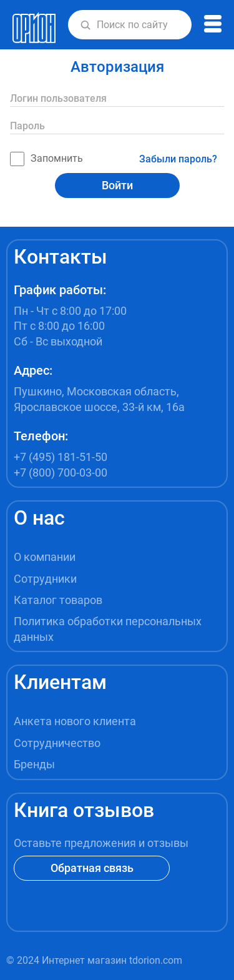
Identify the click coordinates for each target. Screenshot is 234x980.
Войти (117, 185)
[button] (85, 25)
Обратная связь (92, 868)
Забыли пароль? (178, 159)
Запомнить (46, 159)
